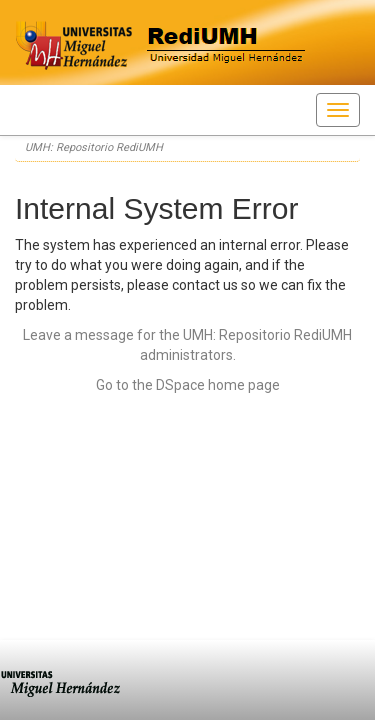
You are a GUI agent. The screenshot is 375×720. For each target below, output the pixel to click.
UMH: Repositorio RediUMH (94, 147)
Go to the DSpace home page (188, 385)
